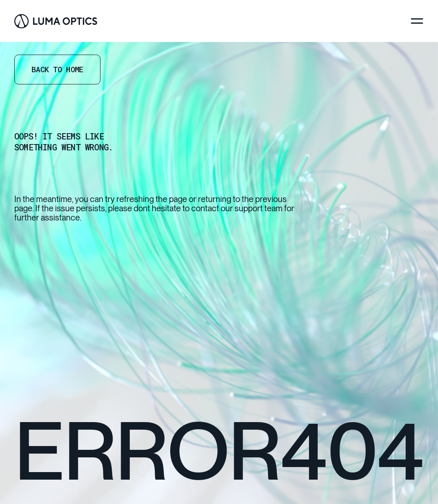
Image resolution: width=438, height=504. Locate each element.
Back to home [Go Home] (57, 69)
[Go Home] (56, 21)
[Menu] (417, 21)
